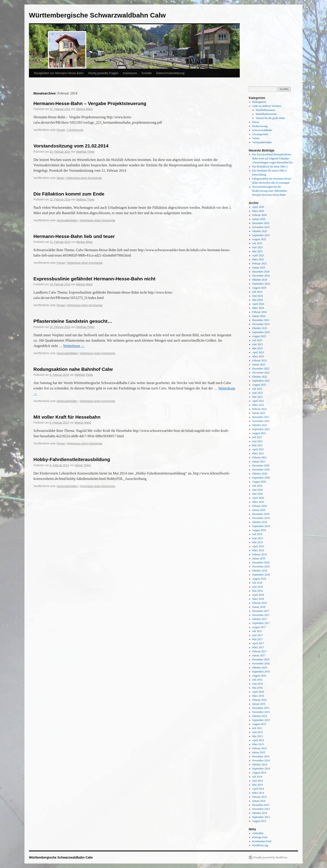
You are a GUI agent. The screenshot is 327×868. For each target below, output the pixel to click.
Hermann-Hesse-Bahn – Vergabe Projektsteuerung (90, 103)
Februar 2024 (259, 312)
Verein (60, 178)
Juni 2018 (258, 587)
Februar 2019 (259, 554)
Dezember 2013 (261, 805)
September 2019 (261, 526)
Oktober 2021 (260, 425)
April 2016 (258, 692)
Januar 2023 (259, 365)
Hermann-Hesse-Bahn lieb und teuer (74, 236)
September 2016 (261, 672)
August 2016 (259, 676)
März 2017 (258, 647)
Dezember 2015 (261, 708)
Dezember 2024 (261, 272)
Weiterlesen (74, 346)
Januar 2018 (259, 607)
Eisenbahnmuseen (265, 110)
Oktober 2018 (260, 571)
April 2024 (258, 304)
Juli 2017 (257, 631)
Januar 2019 (259, 558)
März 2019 (258, 550)
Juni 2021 (258, 441)
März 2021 (258, 453)
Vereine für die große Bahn (270, 118)
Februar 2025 (259, 264)
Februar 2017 (259, 651)
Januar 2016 (259, 704)
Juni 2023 (258, 344)
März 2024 (258, 308)
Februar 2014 (259, 797)
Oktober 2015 (260, 716)
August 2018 (259, 579)
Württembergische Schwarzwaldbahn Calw (97, 15)
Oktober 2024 (260, 280)
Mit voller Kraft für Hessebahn (67, 417)
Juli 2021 (257, 437)
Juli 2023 (257, 340)
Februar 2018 (259, 603)
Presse (61, 130)
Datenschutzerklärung (170, 73)
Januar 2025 (259, 268)
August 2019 (259, 530)
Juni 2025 (258, 247)
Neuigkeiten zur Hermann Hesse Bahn (59, 73)
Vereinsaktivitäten (67, 220)
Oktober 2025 (260, 231)
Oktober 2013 (260, 813)
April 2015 (258, 740)
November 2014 (261, 760)
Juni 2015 (258, 732)
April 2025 (258, 255)
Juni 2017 (258, 635)
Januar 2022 (259, 413)
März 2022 (258, 405)
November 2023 (261, 324)
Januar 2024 (259, 316)
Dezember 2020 (261, 466)
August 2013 (259, 821)
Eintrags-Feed (260, 837)
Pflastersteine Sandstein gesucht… (73, 321)
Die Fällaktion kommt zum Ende (69, 194)
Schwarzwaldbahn (262, 130)
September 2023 (261, 332)
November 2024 (261, 276)
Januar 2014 (259, 801)
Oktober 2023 (260, 328)
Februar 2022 (259, 409)
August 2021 (259, 433)
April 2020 (258, 498)
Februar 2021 (259, 457)
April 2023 (258, 352)
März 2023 (258, 356)
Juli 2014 (257, 777)
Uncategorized (260, 134)
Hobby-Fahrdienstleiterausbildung (72, 459)
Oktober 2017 (260, 619)
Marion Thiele (83, 465)
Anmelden (258, 833)
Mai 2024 (257, 300)
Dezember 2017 (261, 611)
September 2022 (261, 381)
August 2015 (259, 724)
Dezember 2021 (261, 417)
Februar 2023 (259, 360)
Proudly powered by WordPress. (270, 857)
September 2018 (261, 575)
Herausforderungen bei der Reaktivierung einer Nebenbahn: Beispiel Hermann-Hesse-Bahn (270, 191)
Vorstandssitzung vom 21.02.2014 (71, 146)
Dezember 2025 (261, 223)
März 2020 (258, 502)
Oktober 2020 (260, 474)
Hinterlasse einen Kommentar (84, 178)
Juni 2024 (258, 296)
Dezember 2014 (261, 756)
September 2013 (261, 817)
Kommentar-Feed (262, 841)
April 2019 (258, 546)
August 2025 (259, 239)
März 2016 (258, 696)
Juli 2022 (257, 389)
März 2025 (258, 259)
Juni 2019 (258, 538)
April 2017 (258, 643)
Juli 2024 (257, 292)
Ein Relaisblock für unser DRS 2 (270, 167)
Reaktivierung (260, 126)
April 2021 (258, 449)
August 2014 (259, 773)
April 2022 (258, 401)
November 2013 (261, 809)
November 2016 (261, 664)
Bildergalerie (259, 102)
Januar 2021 (259, 461)
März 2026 (258, 211)
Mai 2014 (257, 785)
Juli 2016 (257, 680)
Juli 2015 (257, 728)
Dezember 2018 (261, 563)
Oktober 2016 (260, 668)
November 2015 (261, 712)
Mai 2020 (257, 494)
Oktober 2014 (260, 765)
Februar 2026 (259, 215)
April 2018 (258, 595)
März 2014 (258, 793)
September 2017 (261, 623)
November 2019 (261, 518)
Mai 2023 (257, 348)
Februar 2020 (259, 506)
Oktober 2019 (260, 522)
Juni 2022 (258, 393)
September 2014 (261, 769)
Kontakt (147, 73)
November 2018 (261, 567)
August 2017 (259, 627)
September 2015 (261, 720)
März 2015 (258, 744)
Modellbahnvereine (266, 114)
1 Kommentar (75, 130)
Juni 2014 (258, 781)
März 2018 (258, 599)
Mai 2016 (257, 688)
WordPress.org (260, 845)
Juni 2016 (258, 684)
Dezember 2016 (261, 659)
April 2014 (258, 789)
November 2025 (261, 227)
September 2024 (261, 284)
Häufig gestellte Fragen (103, 73)
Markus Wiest (84, 109)
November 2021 (261, 421)
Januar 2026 (259, 219)
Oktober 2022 (260, 377)
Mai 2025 (257, 251)
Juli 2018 (257, 583)
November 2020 (261, 470)
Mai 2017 (257, 639)
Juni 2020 (258, 490)
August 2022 (259, 385)
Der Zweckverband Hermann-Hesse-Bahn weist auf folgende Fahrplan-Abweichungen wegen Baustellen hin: (273, 158)
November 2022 (261, 373)
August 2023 (259, 336)
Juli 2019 (257, 534)
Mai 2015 (257, 736)
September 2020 (261, 478)
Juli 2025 (257, 243)
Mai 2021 (257, 445)
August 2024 (259, 288)
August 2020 (259, 482)
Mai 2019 (257, 542)
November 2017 (261, 615)
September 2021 (261, 429)
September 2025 (261, 235)
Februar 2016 (259, 700)
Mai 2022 (257, 397)
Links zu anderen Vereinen (267, 106)
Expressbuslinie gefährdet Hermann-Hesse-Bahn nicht (94, 279)
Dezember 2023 (261, 320)
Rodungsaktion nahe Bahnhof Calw (73, 369)
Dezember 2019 (261, 514)
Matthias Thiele (85, 152)
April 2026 (258, 207)
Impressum (130, 73)
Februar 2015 (259, 748)
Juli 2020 (257, 486)
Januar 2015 (259, 752)
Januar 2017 (259, 655)
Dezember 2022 (261, 369)
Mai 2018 (257, 591)
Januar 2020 (259, 510)
